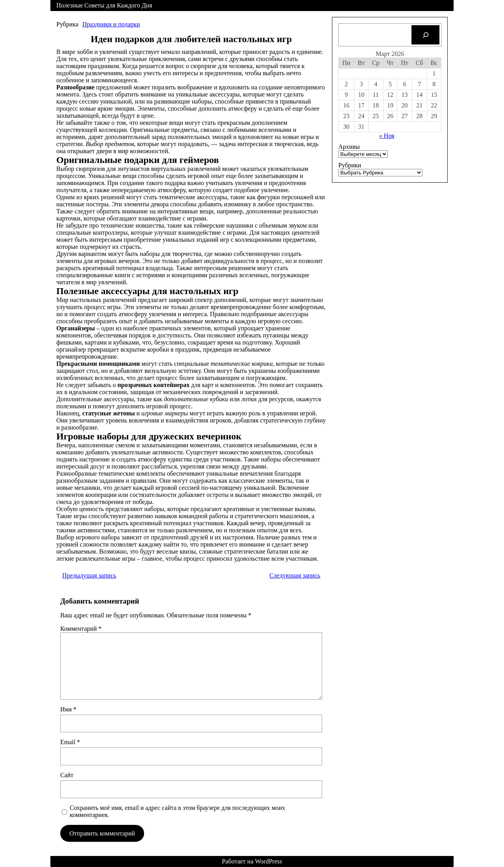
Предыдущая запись (89, 575)
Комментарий (81, 629)
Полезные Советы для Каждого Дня (104, 5)
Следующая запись (295, 575)
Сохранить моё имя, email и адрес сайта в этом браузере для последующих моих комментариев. (177, 811)
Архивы (349, 147)
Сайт (67, 775)
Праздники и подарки (111, 24)
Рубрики (350, 165)
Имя (68, 709)
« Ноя (387, 136)
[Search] (425, 35)
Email (70, 742)
